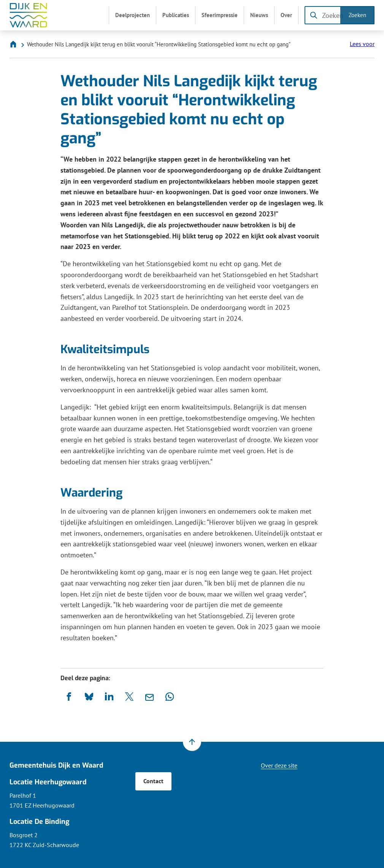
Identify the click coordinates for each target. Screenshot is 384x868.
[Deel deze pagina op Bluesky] (89, 697)
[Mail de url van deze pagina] (150, 697)
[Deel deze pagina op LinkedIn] (109, 697)
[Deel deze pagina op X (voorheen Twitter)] (129, 697)
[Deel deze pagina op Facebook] (69, 697)
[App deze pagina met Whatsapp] (170, 697)
